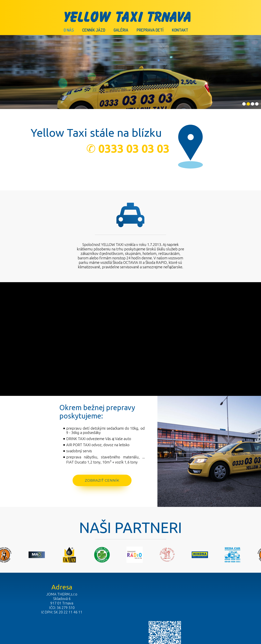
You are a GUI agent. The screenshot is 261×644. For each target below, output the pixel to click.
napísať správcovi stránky (127, 624)
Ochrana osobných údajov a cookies (165, 624)
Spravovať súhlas (197, 624)
